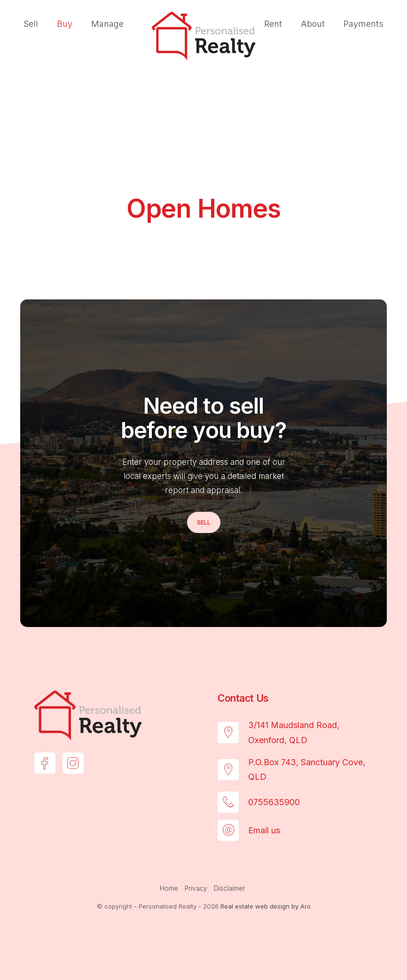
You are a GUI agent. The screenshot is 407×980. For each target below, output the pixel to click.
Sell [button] (204, 522)
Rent (273, 24)
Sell (31, 24)
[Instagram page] (73, 763)
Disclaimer (230, 888)
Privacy (196, 888)
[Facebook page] (45, 763)
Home (169, 888)
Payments (364, 24)
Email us (264, 830)
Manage (107, 24)
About (313, 24)
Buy (65, 24)
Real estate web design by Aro (266, 906)
